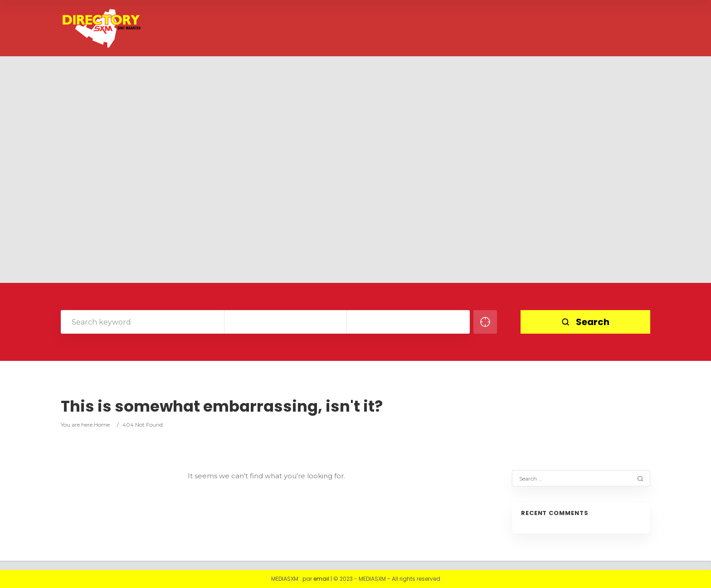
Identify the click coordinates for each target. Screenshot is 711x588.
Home (102, 425)
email (321, 579)
